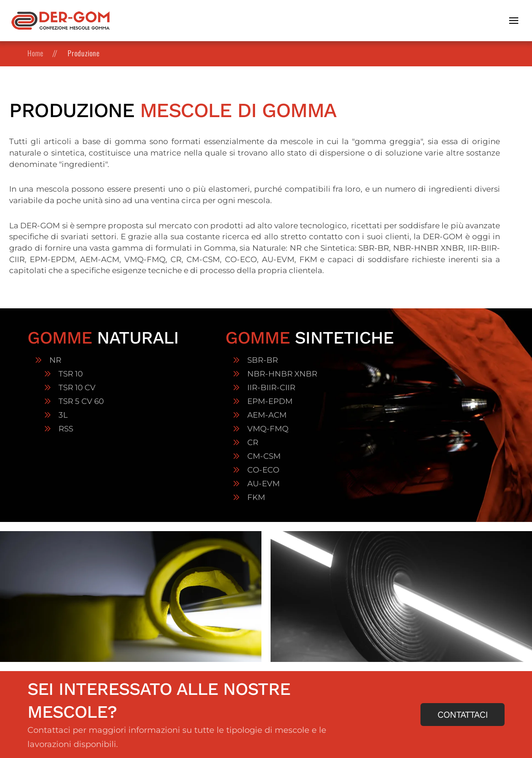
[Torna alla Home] (61, 21)
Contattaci (463, 715)
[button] (515, 21)
